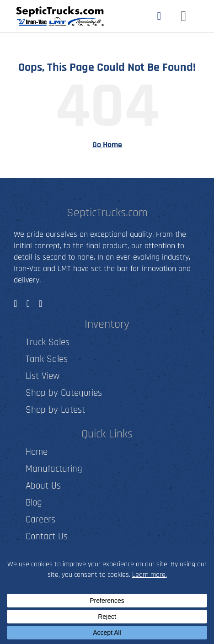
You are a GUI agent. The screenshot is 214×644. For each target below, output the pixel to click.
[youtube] (40, 303)
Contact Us (47, 536)
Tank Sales (47, 359)
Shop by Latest (55, 410)
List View (43, 376)
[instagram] (28, 303)
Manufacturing (54, 469)
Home (37, 452)
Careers (40, 519)
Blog (34, 503)
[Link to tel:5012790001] (159, 16)
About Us (43, 486)
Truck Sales (48, 342)
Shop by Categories (64, 393)
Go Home (107, 145)
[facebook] (15, 303)
